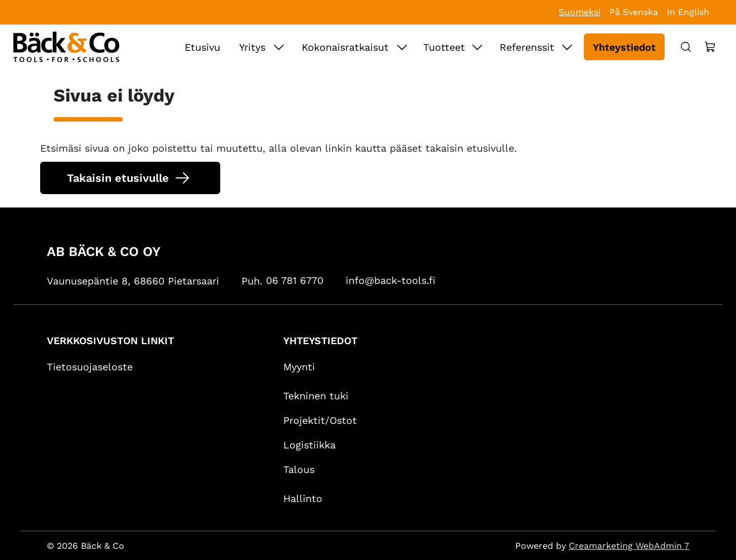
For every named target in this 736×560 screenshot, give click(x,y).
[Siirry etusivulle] (66, 47)
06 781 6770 (295, 280)
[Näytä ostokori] (710, 47)
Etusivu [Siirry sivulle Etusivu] (202, 47)
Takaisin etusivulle (118, 178)
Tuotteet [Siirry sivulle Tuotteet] (444, 47)
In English (688, 12)
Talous (299, 469)
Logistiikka (309, 445)
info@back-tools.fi (391, 280)
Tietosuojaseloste (90, 367)
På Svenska (634, 12)
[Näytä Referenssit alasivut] (567, 47)
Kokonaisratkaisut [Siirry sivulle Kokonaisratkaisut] (345, 47)
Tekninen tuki (316, 396)
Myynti (299, 367)
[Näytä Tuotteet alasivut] (477, 47)
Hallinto (303, 498)
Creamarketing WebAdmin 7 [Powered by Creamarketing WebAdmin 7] (629, 546)
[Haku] (686, 47)
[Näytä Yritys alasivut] (279, 47)
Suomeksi (580, 12)
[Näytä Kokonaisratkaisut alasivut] (402, 47)
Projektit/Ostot (320, 420)
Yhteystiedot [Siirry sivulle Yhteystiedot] (624, 47)
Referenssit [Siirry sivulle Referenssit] (527, 47)
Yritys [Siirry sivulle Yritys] (252, 47)
